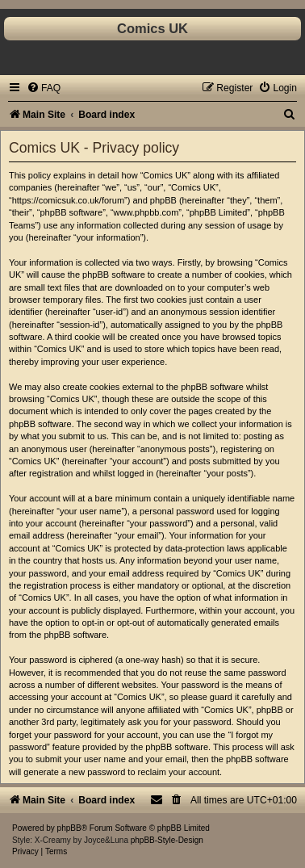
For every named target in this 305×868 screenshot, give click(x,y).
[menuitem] (44, 88)
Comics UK (152, 28)
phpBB (69, 828)
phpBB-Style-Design (167, 840)
